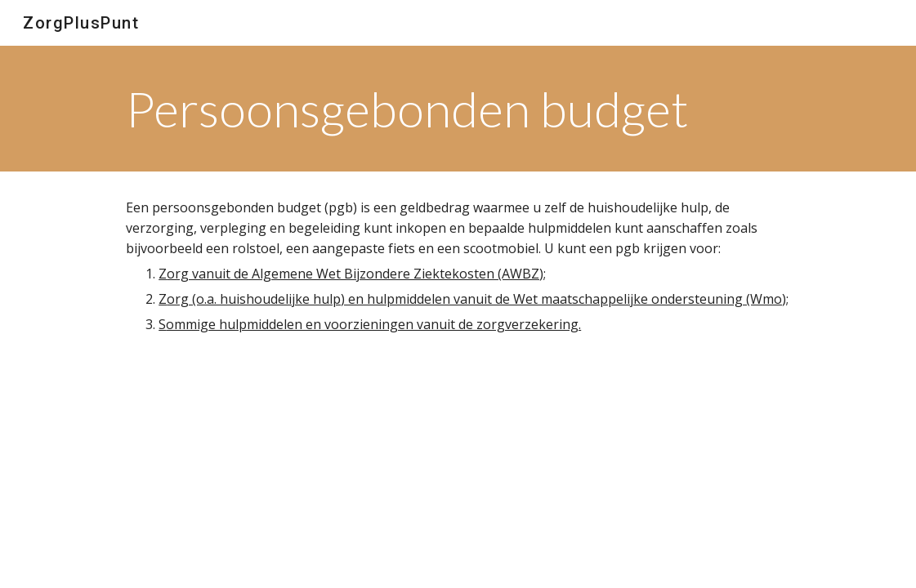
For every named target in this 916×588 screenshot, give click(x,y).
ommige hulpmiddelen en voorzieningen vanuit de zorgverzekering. (373, 324)
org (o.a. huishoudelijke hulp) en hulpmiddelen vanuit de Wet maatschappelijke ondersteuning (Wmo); (478, 299)
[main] (423, 109)
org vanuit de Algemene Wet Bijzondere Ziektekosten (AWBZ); (356, 274)
